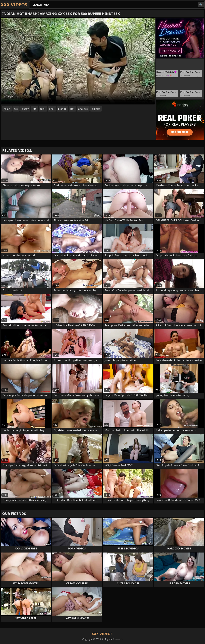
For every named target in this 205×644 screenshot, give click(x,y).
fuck (43, 109)
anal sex (83, 109)
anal (52, 109)
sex (16, 109)
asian (7, 109)
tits (35, 109)
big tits (96, 109)
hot (72, 109)
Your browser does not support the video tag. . (78, 61)
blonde (62, 109)
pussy (25, 109)
